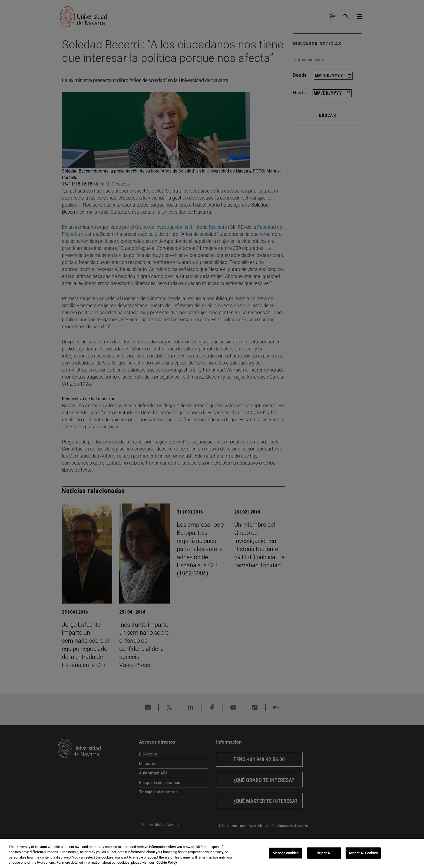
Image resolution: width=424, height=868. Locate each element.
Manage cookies (286, 853)
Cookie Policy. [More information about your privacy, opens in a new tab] (167, 863)
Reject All (324, 853)
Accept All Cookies (363, 853)
